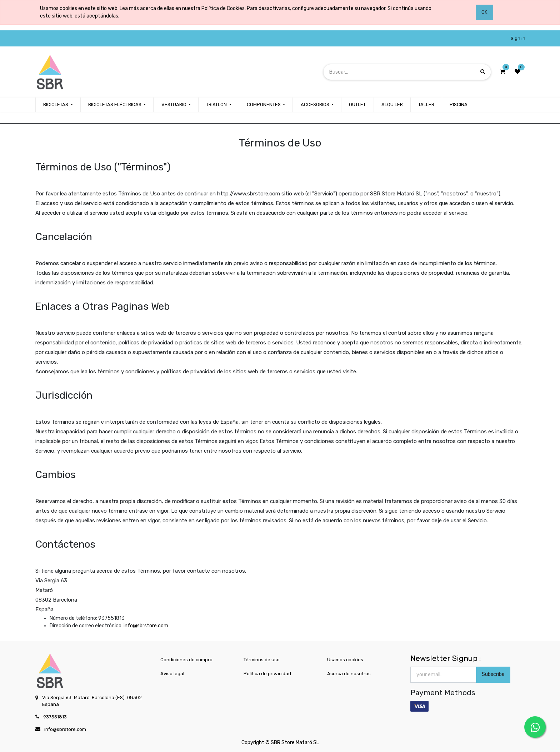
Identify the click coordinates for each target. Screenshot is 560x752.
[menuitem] (357, 105)
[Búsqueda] (483, 72)
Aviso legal (172, 674)
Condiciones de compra (186, 660)
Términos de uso (262, 660)
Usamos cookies (345, 660)
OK (484, 12)
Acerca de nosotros (349, 674)
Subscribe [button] (493, 674)
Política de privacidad (267, 674)
